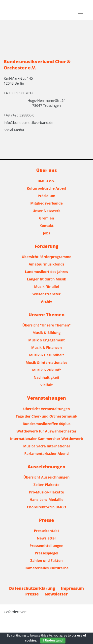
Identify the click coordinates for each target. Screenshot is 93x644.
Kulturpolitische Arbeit (47, 188)
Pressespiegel (46, 553)
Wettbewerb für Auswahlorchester (47, 431)
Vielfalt (46, 385)
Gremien (46, 218)
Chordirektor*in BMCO (46, 507)
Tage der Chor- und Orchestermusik (46, 416)
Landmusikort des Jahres (47, 272)
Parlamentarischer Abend (46, 454)
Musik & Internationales (46, 362)
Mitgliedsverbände (46, 203)
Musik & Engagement (46, 340)
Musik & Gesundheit (46, 355)
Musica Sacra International (47, 446)
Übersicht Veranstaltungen (46, 409)
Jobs (46, 233)
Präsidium (46, 196)
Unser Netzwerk (46, 211)
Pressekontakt (46, 531)
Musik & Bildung (46, 333)
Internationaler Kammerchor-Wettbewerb (47, 439)
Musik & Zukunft (47, 370)
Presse (32, 594)
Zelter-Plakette (46, 485)
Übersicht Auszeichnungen (47, 477)
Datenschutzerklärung (32, 588)
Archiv (46, 301)
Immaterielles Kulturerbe (46, 568)
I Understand (53, 640)
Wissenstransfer (46, 294)
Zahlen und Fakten (46, 561)
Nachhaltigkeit (47, 377)
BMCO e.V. (47, 181)
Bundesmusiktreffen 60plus (46, 424)
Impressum (73, 588)
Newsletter (47, 538)
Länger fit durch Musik (47, 279)
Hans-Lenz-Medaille (46, 500)
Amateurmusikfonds (47, 264)
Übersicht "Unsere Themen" (46, 325)
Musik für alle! (47, 287)
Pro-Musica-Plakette (46, 492)
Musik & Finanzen (46, 348)
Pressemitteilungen (46, 546)
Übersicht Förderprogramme (47, 257)
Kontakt (46, 226)
